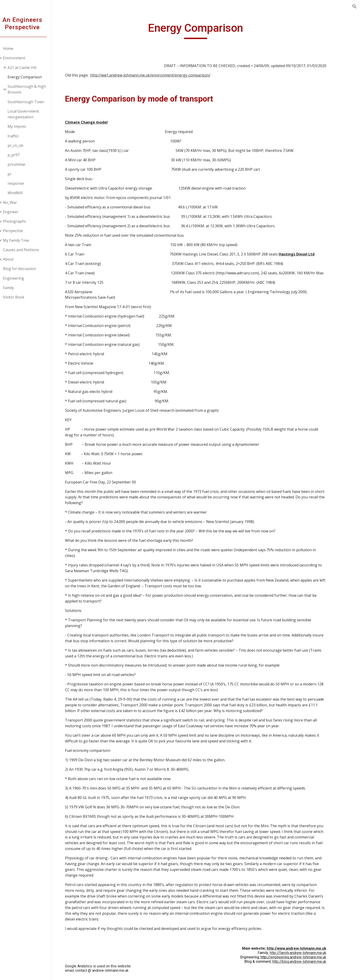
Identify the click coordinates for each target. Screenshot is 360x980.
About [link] (14, 259)
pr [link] (16, 174)
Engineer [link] (17, 212)
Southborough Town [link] (32, 102)
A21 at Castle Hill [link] (28, 68)
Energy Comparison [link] (31, 77)
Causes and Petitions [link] (27, 250)
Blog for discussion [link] (26, 269)
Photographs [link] (21, 221)
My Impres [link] (23, 126)
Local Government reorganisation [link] (30, 114)
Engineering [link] (20, 278)
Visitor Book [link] (20, 297)
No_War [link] (16, 202)
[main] (209, 30)
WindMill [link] (21, 193)
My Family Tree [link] (22, 240)
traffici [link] (19, 136)
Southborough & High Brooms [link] (33, 89)
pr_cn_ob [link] (22, 145)
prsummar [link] (23, 164)
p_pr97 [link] (20, 155)
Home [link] (14, 48)
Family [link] (15, 288)
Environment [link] (20, 58)
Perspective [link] (19, 231)
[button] (354, 6)
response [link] (22, 183)
